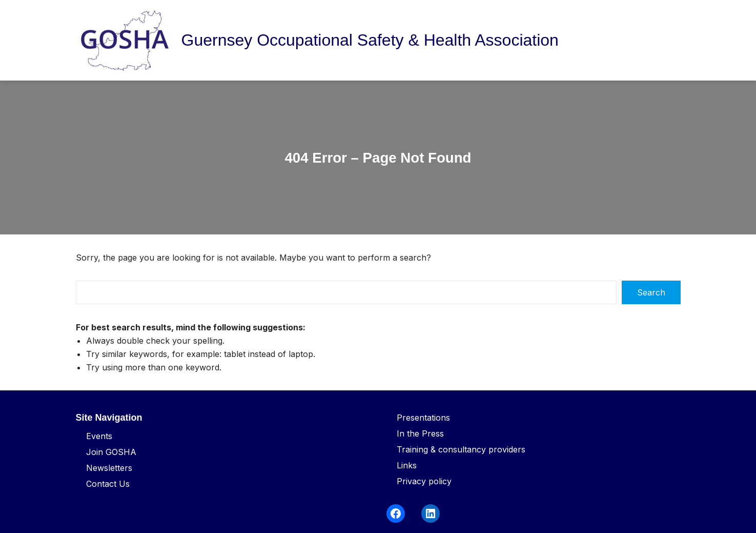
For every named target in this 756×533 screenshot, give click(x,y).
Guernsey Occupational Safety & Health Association (370, 40)
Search (651, 292)
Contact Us (108, 484)
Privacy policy (424, 481)
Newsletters (109, 468)
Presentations (423, 418)
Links (407, 465)
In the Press (420, 433)
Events (99, 436)
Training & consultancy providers (461, 449)
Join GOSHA (111, 452)
